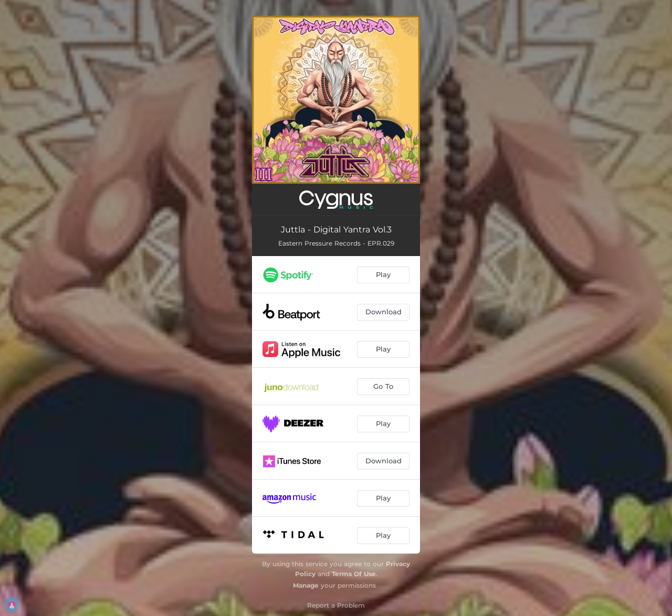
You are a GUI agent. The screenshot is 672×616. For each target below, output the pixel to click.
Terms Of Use (354, 574)
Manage (306, 585)
